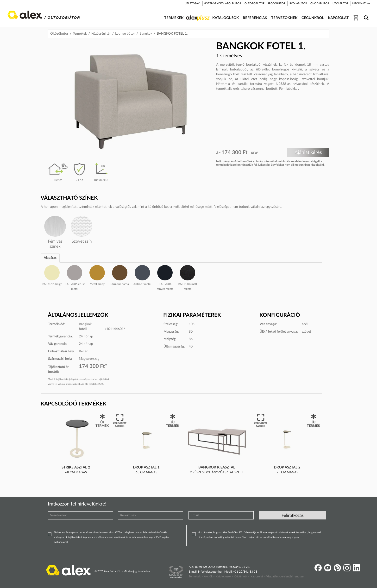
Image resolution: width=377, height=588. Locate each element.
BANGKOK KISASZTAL (217, 467)
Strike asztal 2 (76, 467)
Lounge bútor (125, 34)
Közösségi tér (101, 34)
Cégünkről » (242, 576)
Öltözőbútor (59, 34)
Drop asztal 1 (146, 467)
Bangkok (146, 34)
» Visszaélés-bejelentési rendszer (284, 576)
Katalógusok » (224, 576)
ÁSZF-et (119, 532)
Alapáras (50, 258)
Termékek (80, 34)
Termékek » (196, 576)
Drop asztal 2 (287, 467)
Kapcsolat (257, 576)
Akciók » (209, 576)
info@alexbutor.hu (210, 572)
